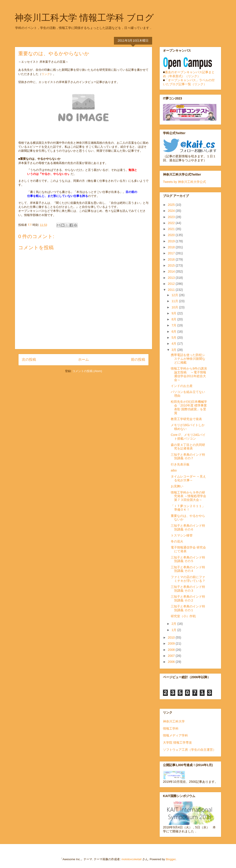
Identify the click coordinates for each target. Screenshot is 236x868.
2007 (172, 656)
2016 (172, 259)
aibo (174, 470)
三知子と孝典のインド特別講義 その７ (188, 456)
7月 (174, 325)
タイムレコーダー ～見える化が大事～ (188, 478)
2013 (172, 278)
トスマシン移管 (182, 535)
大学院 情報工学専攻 (177, 743)
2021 (172, 229)
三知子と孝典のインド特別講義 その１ (188, 608)
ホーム (83, 359)
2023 (172, 217)
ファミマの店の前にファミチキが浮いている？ (188, 579)
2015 (172, 265)
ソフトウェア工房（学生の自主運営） (189, 750)
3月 (174, 350)
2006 (172, 662)
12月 (175, 295)
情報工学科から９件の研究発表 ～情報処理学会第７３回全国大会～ (188, 496)
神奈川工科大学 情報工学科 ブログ (84, 18)
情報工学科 (171, 728)
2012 (172, 284)
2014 (172, 271)
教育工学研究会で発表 (186, 419)
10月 (175, 307)
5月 (174, 338)
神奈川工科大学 (174, 721)
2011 (172, 290)
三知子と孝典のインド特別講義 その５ (188, 559)
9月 (174, 313)
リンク (46, 74)
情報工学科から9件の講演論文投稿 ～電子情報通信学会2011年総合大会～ (189, 374)
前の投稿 (138, 359)
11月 (175, 301)
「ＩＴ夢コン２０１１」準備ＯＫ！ (188, 508)
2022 (172, 223)
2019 (172, 241)
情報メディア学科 (175, 735)
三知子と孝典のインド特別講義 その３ (188, 589)
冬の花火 (177, 541)
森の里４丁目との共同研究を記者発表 (188, 447)
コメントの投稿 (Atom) (87, 371)
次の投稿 (29, 359)
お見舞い (177, 486)
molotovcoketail (132, 859)
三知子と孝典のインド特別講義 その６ (188, 527)
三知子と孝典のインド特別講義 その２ (188, 598)
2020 (172, 235)
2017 (172, 253)
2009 (172, 643)
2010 (172, 637)
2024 (172, 211)
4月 (174, 344)
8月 (174, 319)
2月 (174, 624)
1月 (174, 630)
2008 (172, 650)
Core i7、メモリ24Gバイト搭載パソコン (188, 437)
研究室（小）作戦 (183, 616)
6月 (174, 332)
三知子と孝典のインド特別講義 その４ (188, 569)
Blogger (171, 859)
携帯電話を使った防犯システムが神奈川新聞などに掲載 (188, 359)
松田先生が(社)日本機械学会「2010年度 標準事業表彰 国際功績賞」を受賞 (189, 407)
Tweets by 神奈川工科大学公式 (184, 182)
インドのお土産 (182, 386)
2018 (172, 247)
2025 (172, 205)
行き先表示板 (180, 464)
